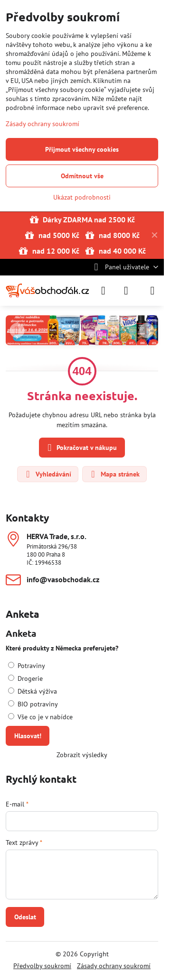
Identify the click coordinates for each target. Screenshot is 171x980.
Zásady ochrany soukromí (114, 966)
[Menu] (152, 291)
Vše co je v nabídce (40, 717)
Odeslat (25, 917)
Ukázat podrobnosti (82, 197)
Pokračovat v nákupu (81, 448)
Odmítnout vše (82, 176)
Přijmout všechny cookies (82, 149)
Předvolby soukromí (42, 966)
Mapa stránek (114, 474)
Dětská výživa (33, 691)
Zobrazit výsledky (82, 755)
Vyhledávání (47, 474)
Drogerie (25, 678)
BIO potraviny (33, 704)
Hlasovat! (28, 736)
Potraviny (27, 666)
